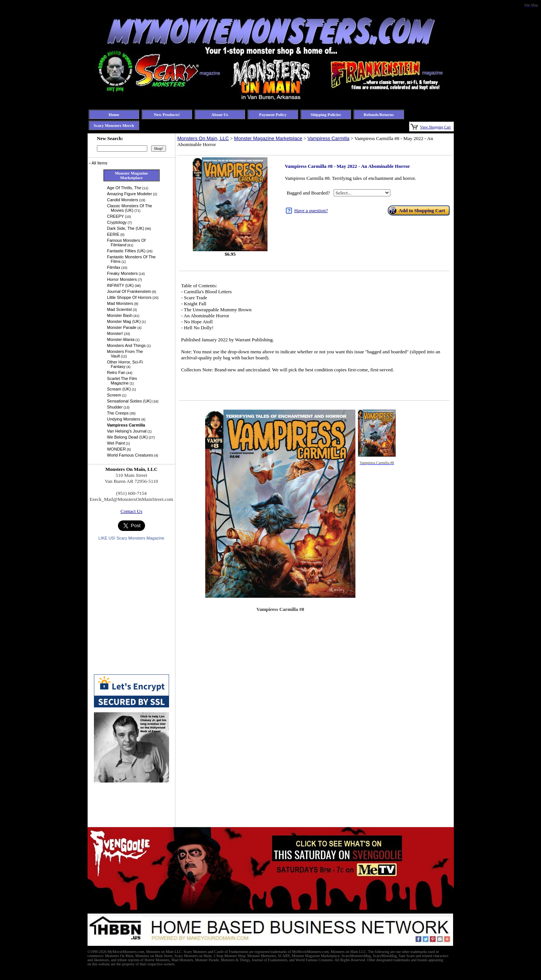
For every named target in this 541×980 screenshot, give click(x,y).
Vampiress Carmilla (328, 138)
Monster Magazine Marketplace (268, 138)
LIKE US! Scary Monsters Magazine (131, 538)
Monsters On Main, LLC (203, 138)
